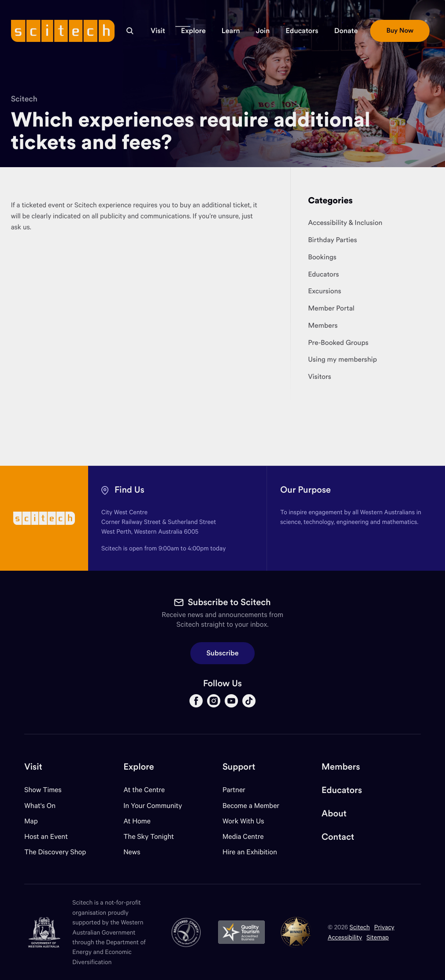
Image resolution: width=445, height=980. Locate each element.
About (334, 814)
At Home (137, 821)
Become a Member (251, 806)
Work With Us (243, 821)
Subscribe (223, 653)
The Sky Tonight (149, 836)
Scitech (24, 99)
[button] (158, 31)
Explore (139, 767)
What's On (40, 806)
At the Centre (144, 790)
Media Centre (243, 836)
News (132, 852)
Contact (338, 837)
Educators (342, 790)
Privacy (384, 927)
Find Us (130, 490)
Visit (33, 767)
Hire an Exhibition (250, 852)
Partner (234, 790)
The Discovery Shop (55, 852)
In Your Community (153, 806)
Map (36, 821)
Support (239, 767)
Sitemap (378, 937)
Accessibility (345, 937)
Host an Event (46, 836)
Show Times (43, 790)
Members (341, 767)
